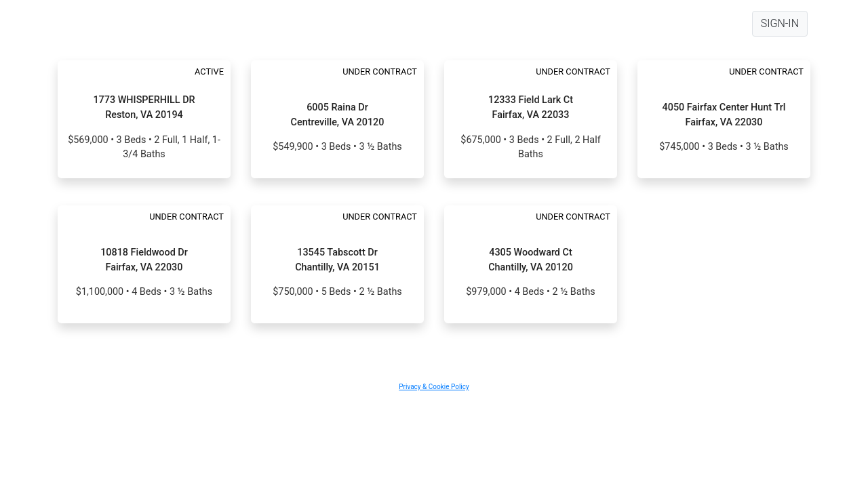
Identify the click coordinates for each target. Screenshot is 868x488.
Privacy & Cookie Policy (434, 387)
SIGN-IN (780, 23)
